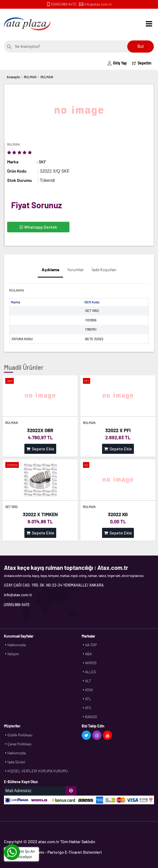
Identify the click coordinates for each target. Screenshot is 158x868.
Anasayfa (13, 77)
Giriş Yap (117, 63)
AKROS (91, 663)
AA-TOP (91, 645)
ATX (88, 708)
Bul (140, 46)
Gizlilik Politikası (20, 735)
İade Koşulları (104, 269)
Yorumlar (75, 269)
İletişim (13, 654)
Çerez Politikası (19, 744)
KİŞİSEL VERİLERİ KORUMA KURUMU (38, 771)
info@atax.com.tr (98, 4)
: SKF (41, 162)
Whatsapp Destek (38, 227)
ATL (88, 699)
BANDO (91, 717)
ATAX (89, 690)
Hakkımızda (17, 645)
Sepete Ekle (40, 449)
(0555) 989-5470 (64, 4)
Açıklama (50, 269)
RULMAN (30, 77)
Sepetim (142, 63)
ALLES (91, 672)
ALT (88, 681)
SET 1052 (12, 507)
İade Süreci (16, 762)
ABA (88, 654)
